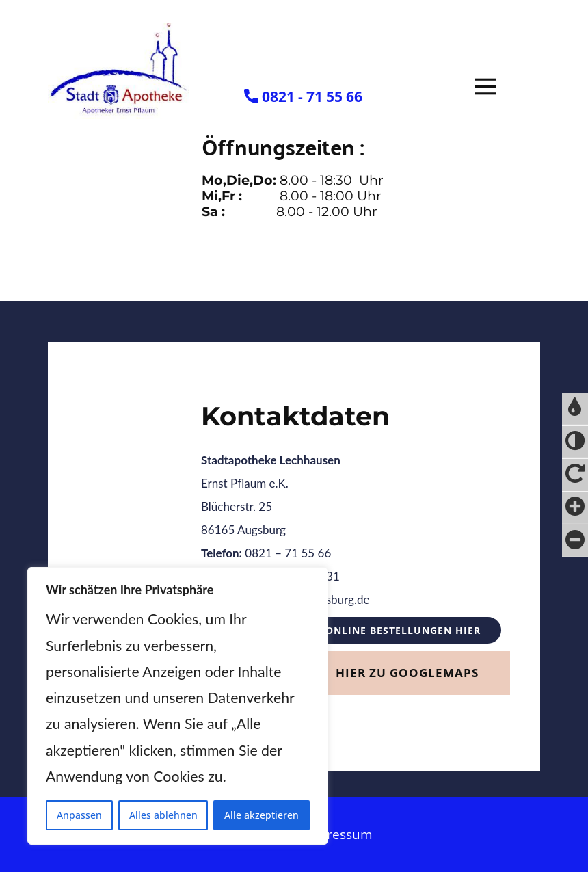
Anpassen (79, 815)
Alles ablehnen (163, 815)
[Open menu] (485, 87)
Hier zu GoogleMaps (407, 673)
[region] (178, 706)
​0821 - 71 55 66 (303, 97)
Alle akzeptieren (262, 815)
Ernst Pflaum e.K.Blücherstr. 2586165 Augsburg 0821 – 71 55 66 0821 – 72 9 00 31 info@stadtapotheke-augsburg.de (285, 530)
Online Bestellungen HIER (403, 630)
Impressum (338, 834)
